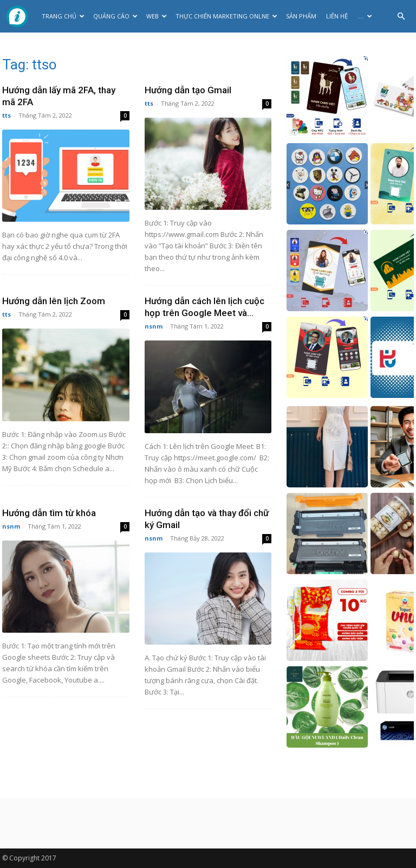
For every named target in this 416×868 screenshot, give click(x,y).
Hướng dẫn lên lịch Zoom (54, 301)
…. (365, 16)
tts (6, 115)
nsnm (154, 326)
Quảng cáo (115, 16)
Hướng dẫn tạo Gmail (188, 90)
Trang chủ (63, 16)
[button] (401, 17)
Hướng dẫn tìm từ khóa (49, 513)
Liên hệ (337, 16)
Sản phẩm (301, 16)
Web (157, 16)
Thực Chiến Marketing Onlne (226, 16)
